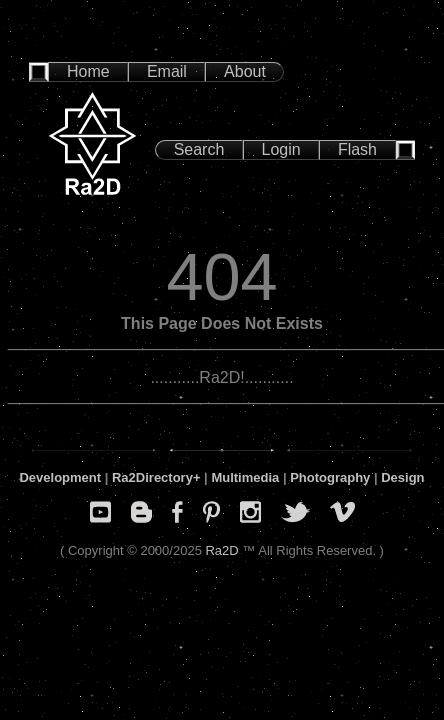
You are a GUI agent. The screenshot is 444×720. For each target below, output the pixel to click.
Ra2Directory (152, 477)
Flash (357, 149)
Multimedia (245, 477)
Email (167, 71)
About (245, 71)
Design (402, 477)
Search (199, 149)
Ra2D (221, 550)
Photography (330, 477)
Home (88, 71)
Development (60, 477)
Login (281, 149)
